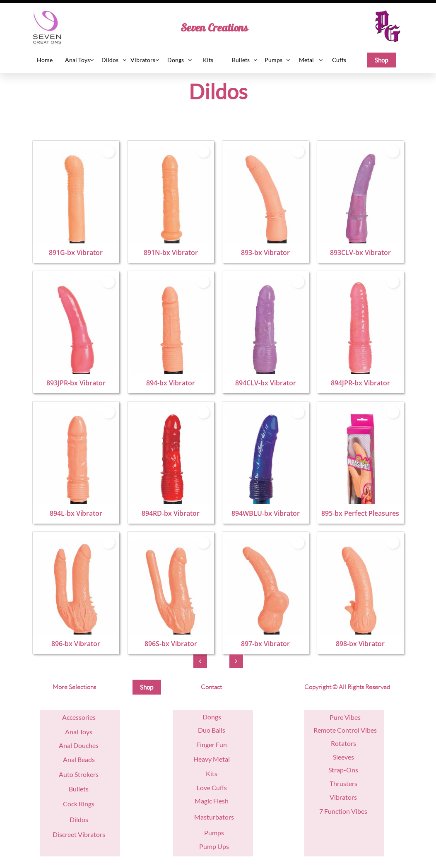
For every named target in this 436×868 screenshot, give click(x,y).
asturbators (217, 817)
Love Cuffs (212, 787)
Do (207, 717)
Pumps (214, 833)
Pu (334, 717)
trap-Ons (345, 770)
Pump (208, 846)
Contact (211, 687)
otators (346, 743)
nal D (71, 745)
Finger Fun (212, 744)
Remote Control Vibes (345, 730)
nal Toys (81, 732)
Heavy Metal (212, 759)
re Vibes (349, 717)
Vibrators (343, 797)
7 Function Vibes (343, 811)
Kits (212, 773)
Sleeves (343, 757)
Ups (223, 846)
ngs (216, 717)
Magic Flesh (212, 801)
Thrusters (343, 783)
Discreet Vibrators (79, 834)
